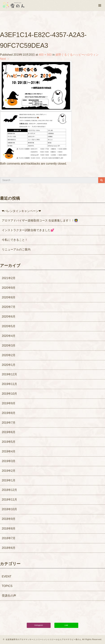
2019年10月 (9, 394)
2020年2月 (9, 355)
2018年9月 (9, 519)
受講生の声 (9, 596)
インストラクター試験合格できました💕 (28, 230)
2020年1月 (9, 365)
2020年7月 (9, 307)
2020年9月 (9, 288)
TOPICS (7, 586)
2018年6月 (9, 548)
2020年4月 (9, 336)
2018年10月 (9, 509)
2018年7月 (9, 538)
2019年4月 (9, 451)
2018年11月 (9, 500)
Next (5, 59)
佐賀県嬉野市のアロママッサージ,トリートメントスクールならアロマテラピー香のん (44, 639)
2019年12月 (9, 374)
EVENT (7, 576)
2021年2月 (9, 278)
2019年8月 (9, 413)
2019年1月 (9, 480)
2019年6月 (9, 432)
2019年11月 (9, 384)
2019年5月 (9, 442)
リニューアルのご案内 (16, 249)
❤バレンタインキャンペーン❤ (21, 211)
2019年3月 (9, 461)
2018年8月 (9, 529)
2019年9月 (9, 403)
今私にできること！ (15, 240)
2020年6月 (9, 317)
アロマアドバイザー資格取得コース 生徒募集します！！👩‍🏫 (40, 220)
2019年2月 (9, 471)
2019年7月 (9, 423)
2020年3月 (9, 346)
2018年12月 (9, 490)
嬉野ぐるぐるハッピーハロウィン (77, 55)
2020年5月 (9, 326)
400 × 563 (45, 55)
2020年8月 (9, 297)
